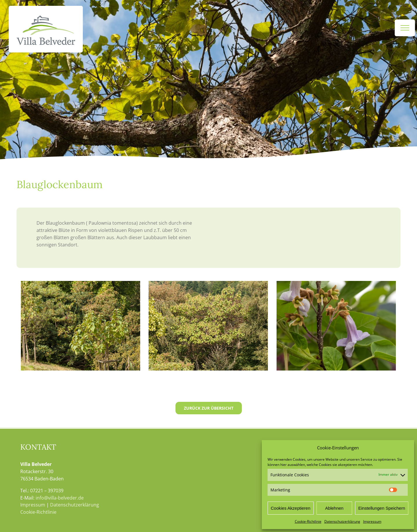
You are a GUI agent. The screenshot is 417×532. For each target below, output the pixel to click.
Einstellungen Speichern (382, 508)
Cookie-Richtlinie (308, 521)
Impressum (372, 521)
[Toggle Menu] (405, 28)
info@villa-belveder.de (60, 498)
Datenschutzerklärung (342, 521)
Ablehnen (334, 508)
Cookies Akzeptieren (291, 508)
